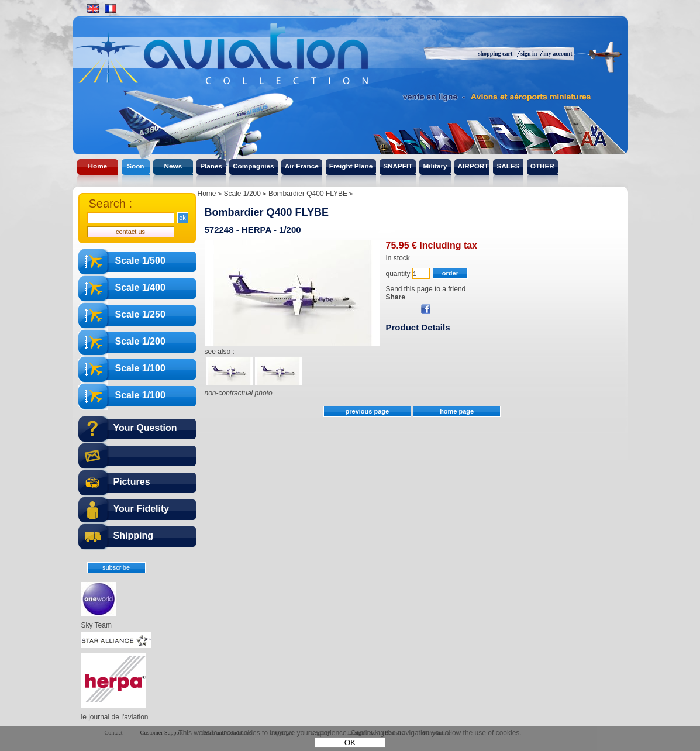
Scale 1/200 (140, 341)
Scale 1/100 (140, 368)
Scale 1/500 (140, 261)
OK (350, 743)
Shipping (133, 535)
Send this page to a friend (426, 289)
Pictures (132, 482)
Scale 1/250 (140, 314)
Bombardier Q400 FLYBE (267, 212)
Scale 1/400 (140, 287)
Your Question (145, 428)
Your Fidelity (142, 509)
